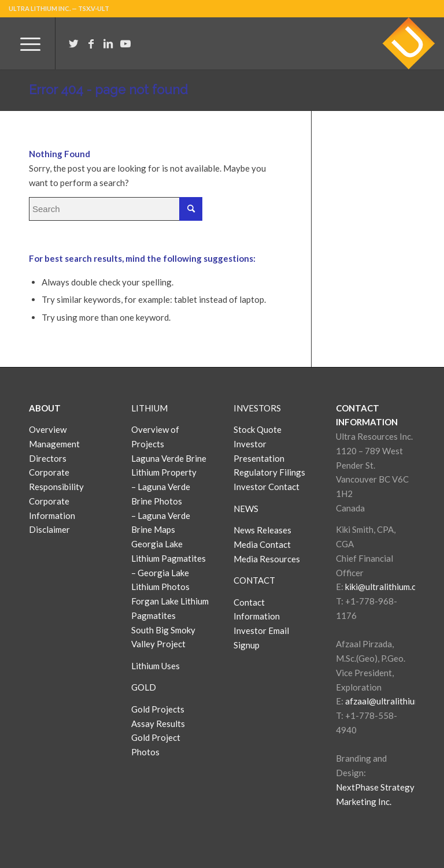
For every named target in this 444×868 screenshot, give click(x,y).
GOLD (144, 687)
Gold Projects (158, 709)
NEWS (246, 509)
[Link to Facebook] (91, 43)
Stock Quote (258, 429)
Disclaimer (49, 529)
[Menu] (25, 43)
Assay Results (158, 724)
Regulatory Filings (269, 472)
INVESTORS (257, 408)
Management (54, 444)
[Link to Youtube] (125, 43)
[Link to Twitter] (73, 43)
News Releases (262, 530)
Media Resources (267, 559)
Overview (48, 429)
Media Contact (262, 544)
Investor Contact (267, 487)
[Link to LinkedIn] (108, 43)
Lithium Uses (156, 666)
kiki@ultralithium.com (386, 587)
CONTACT (254, 580)
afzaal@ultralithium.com (392, 701)
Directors (48, 458)
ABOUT (45, 408)
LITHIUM (149, 408)
